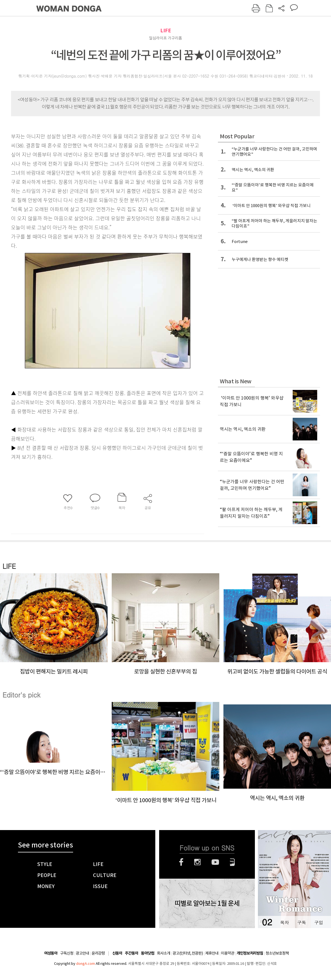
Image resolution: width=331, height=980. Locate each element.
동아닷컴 (148, 953)
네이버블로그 (232, 862)
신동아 (117, 953)
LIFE (166, 31)
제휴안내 (212, 953)
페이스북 (181, 862)
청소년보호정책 (277, 953)
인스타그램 (197, 862)
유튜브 (215, 862)
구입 (319, 922)
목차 (284, 922)
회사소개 (164, 953)
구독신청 (67, 953)
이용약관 (228, 953)
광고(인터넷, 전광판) (188, 953)
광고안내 (82, 953)
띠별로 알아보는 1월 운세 (207, 904)
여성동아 (51, 953)
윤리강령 (98, 953)
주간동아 (132, 953)
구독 (301, 922)
